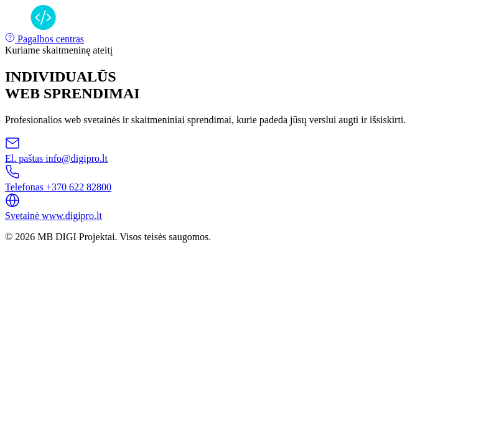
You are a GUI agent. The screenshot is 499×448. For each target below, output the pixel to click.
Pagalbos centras (44, 39)
